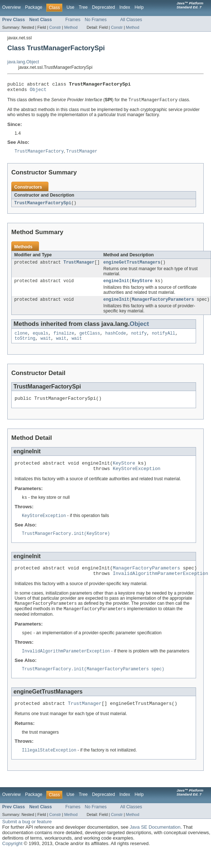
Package (34, 7)
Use (70, 7)
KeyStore (142, 285)
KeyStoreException (136, 478)
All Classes (131, 20)
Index (125, 7)
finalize (64, 339)
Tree (83, 7)
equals (41, 339)
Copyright (12, 861)
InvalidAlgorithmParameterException (160, 587)
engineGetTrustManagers (132, 266)
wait (46, 345)
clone (21, 339)
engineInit (116, 285)
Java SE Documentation (155, 845)
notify (139, 339)
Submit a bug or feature (27, 839)
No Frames (96, 20)
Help (139, 7)
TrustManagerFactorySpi (43, 206)
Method (71, 27)
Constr (55, 27)
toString (25, 345)
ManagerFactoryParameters (163, 305)
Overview (11, 7)
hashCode (116, 339)
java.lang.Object (23, 62)
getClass (90, 339)
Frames (73, 20)
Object (38, 91)
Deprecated (104, 7)
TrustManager (79, 266)
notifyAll (164, 339)
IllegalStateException (49, 768)
